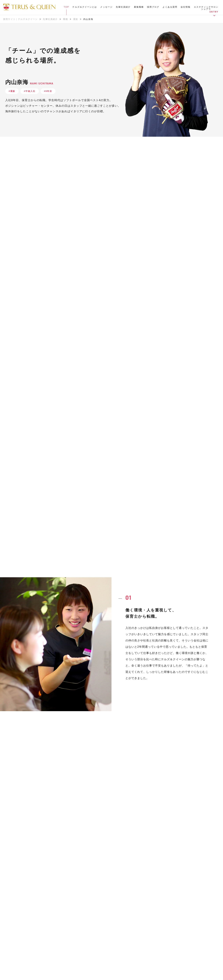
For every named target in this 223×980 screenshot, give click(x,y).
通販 (76, 19)
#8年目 (48, 91)
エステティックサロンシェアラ (206, 8)
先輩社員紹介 (123, 7)
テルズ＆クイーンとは (85, 7)
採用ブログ (153, 7)
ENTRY (214, 12)
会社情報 (186, 7)
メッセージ (106, 7)
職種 (66, 19)
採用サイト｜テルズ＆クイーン (20, 19)
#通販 (12, 91)
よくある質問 (170, 7)
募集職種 (139, 7)
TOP (66, 7)
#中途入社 (30, 91)
